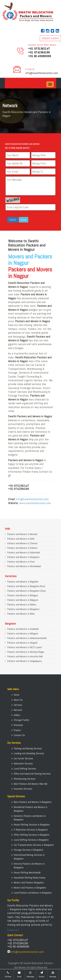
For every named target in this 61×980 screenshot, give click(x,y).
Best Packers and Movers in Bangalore (33, 802)
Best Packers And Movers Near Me (31, 784)
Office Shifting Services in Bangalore (32, 835)
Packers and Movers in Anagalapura (24, 661)
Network (18, 710)
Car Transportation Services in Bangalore (34, 845)
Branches (18, 725)
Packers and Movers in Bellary (22, 605)
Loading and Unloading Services (29, 753)
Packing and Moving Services (28, 748)
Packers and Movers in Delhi (21, 539)
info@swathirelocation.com (42, 73)
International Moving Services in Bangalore (29, 857)
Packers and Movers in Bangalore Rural (26, 586)
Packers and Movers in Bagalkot (23, 582)
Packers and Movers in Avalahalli (23, 629)
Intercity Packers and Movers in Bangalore (29, 866)
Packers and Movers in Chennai (22, 543)
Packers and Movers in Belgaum (23, 600)
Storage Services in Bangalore (28, 850)
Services (18, 705)
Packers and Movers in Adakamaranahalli (27, 638)
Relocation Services (23, 763)
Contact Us (19, 735)
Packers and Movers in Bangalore (23, 557)
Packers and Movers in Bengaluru (23, 609)
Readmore (13, 930)
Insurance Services (23, 789)
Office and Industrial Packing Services (32, 774)
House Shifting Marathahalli (27, 873)
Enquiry (17, 730)
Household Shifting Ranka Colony (30, 878)
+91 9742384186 (39, 52)
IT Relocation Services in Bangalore (31, 830)
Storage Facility (22, 720)
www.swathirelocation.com (35, 503)
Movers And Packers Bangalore (29, 883)
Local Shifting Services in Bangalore (31, 840)
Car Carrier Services (24, 758)
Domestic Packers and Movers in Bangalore (30, 818)
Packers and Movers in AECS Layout (25, 647)
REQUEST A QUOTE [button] (50, 38)
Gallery (17, 715)
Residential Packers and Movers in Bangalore (30, 809)
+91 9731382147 (39, 49)
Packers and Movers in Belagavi (23, 595)
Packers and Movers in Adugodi (22, 643)
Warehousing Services (25, 779)
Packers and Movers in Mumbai (22, 534)
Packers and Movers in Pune (21, 562)
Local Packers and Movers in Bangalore (33, 893)
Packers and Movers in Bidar (21, 614)
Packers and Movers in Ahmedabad (24, 566)
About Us (18, 700)
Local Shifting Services (25, 769)
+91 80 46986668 (40, 56)
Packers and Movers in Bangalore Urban (27, 591)
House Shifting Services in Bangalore (32, 825)
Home (17, 695)
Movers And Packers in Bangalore (30, 888)
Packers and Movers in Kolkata (22, 548)
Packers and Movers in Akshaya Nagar (26, 652)
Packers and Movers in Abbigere (23, 633)
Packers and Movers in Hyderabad (24, 552)
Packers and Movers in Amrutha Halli (25, 656)
